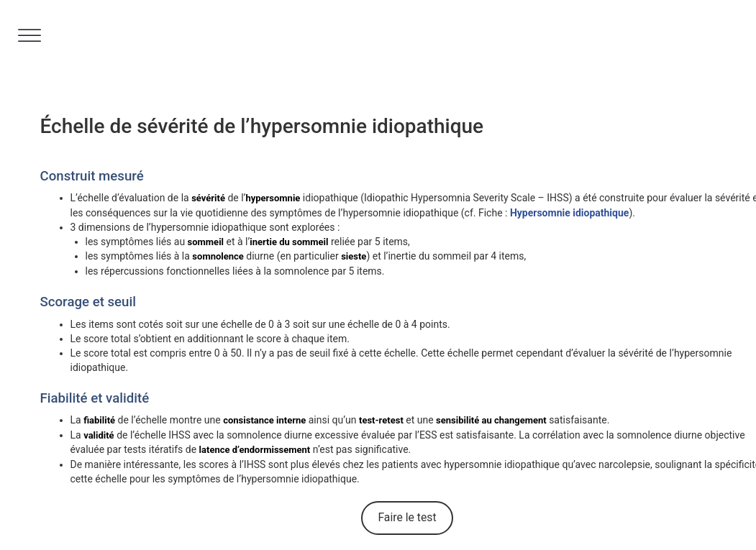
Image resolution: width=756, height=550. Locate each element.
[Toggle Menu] (29, 36)
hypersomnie (273, 198)
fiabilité (99, 420)
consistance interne (264, 420)
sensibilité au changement (491, 420)
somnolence (218, 256)
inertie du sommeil (289, 242)
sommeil (206, 242)
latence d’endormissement (255, 450)
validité (99, 435)
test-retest (381, 420)
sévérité (208, 198)
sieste (354, 256)
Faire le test (407, 517)
